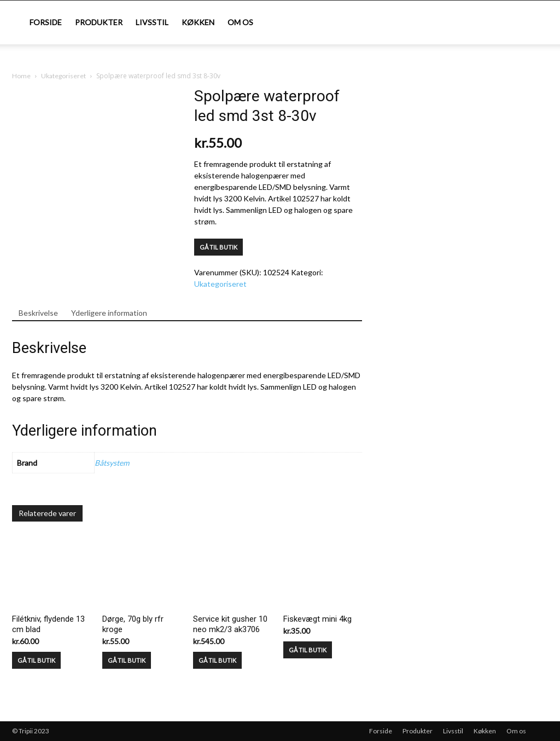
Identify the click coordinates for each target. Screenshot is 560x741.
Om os (240, 22)
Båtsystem (112, 463)
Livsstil (152, 22)
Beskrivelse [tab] (38, 313)
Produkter (99, 22)
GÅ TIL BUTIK (218, 247)
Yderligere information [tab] (109, 313)
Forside (46, 22)
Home (21, 76)
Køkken (198, 22)
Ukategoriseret (63, 76)
